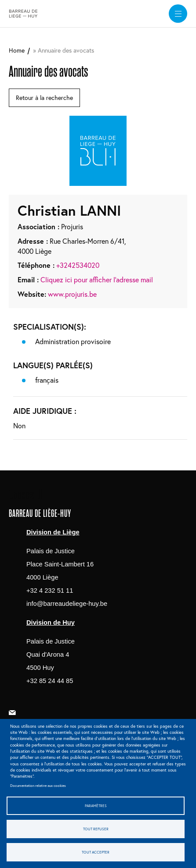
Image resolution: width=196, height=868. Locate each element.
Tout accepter (96, 852)
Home (17, 50)
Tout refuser (96, 829)
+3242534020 (78, 265)
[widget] (178, 14)
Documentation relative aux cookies (38, 785)
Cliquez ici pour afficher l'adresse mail (97, 279)
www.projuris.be (72, 294)
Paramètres (96, 806)
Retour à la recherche (44, 98)
